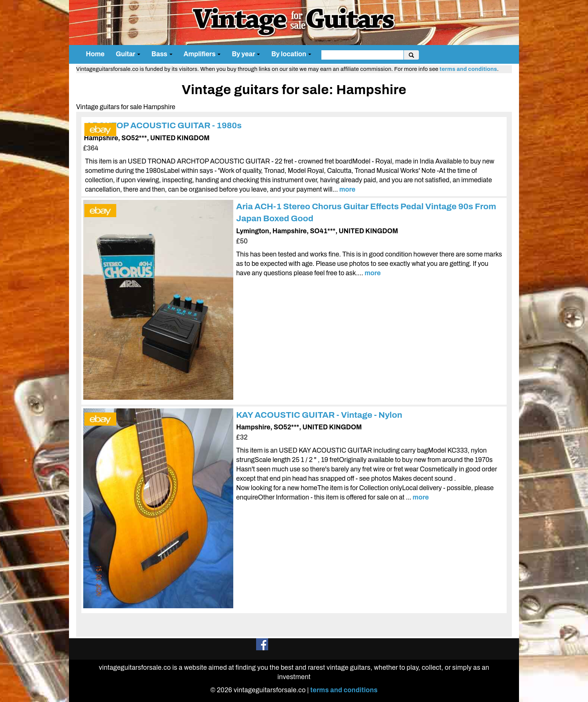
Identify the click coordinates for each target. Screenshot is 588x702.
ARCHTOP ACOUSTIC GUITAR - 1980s (164, 125)
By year (246, 54)
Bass (162, 54)
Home (95, 54)
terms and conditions (468, 69)
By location (291, 54)
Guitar (128, 54)
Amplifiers (202, 54)
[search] (362, 55)
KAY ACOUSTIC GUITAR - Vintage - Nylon (319, 415)
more (347, 190)
